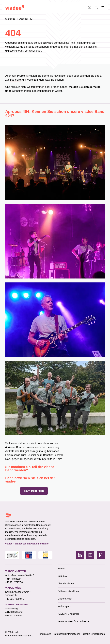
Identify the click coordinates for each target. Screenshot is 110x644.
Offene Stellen (65, 599)
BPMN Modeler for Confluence (73, 621)
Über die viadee (66, 584)
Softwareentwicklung (68, 591)
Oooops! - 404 (26, 19)
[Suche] (96, 7)
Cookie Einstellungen (94, 634)
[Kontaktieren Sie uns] (90, 7)
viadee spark (64, 606)
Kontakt (62, 568)
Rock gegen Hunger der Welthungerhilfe (29, 459)
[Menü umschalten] (103, 7)
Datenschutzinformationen (67, 634)
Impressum (45, 634)
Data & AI (63, 576)
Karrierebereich (34, 491)
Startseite (10, 19)
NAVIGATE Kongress (69, 614)
